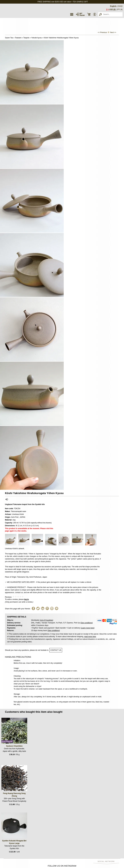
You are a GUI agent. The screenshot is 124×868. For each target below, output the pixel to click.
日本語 (120, 6)
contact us (56, 650)
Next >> (113, 32)
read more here (90, 637)
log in (26, 599)
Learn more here (88, 628)
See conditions (87, 623)
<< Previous (102, 32)
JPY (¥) (120, 9)
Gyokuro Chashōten (14, 746)
